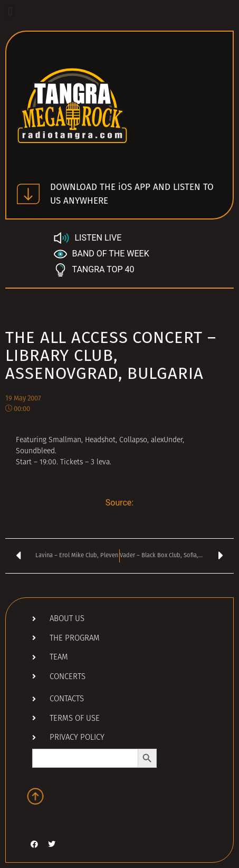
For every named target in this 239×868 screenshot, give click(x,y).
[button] (10, 11)
